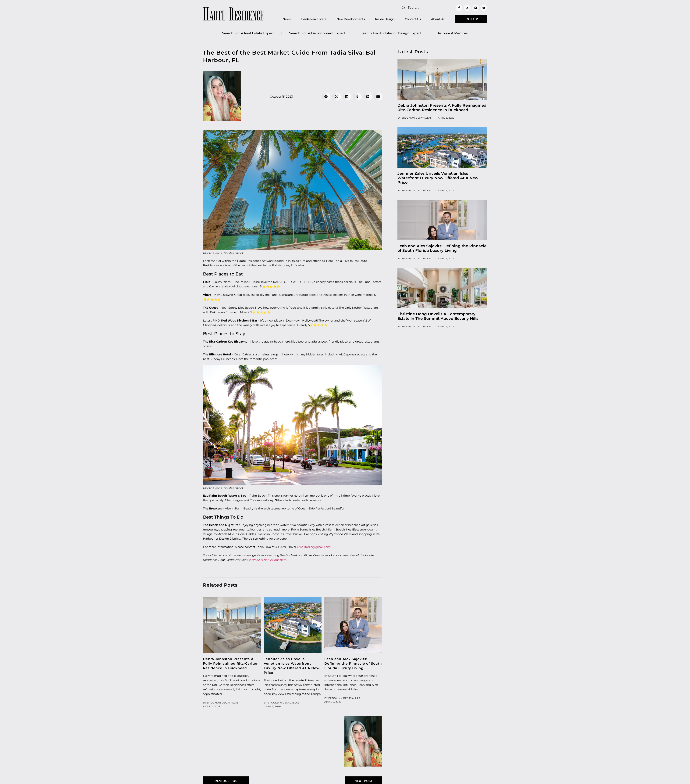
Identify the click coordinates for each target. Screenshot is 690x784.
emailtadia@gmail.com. (314, 547)
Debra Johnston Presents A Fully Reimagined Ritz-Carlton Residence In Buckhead (231, 664)
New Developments (351, 19)
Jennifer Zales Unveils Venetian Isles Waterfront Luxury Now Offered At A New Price (438, 178)
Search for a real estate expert (248, 33)
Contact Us (413, 19)
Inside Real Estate (314, 19)
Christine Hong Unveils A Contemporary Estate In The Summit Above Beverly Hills (438, 316)
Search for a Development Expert (317, 33)
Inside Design (385, 19)
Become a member (452, 33)
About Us (438, 19)
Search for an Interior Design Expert (391, 33)
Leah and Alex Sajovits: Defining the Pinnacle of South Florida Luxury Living (353, 664)
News (287, 19)
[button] (326, 97)
